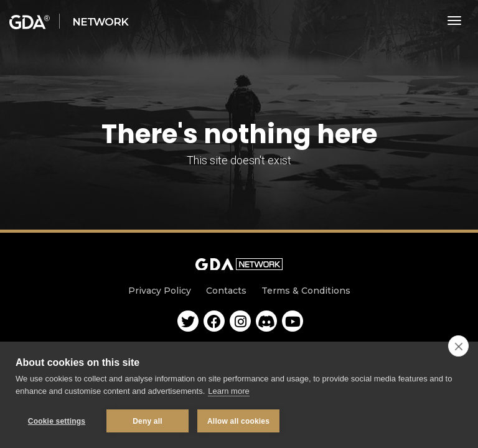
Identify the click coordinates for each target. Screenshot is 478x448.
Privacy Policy (160, 291)
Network (100, 22)
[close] (458, 346)
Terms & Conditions (306, 291)
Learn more (228, 391)
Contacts (226, 291)
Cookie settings (57, 421)
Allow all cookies (238, 421)
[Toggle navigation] (455, 21)
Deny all (148, 421)
